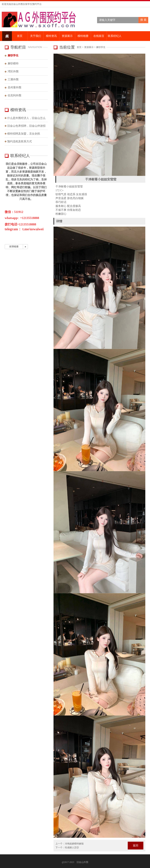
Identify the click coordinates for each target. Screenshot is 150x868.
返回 (136, 845)
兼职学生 (101, 47)
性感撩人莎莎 (72, 848)
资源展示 (67, 36)
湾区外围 (13, 71)
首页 (19, 36)
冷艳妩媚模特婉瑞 (74, 844)
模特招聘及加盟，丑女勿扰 (24, 134)
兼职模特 (13, 63)
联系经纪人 (114, 36)
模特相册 (83, 36)
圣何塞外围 (14, 87)
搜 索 (143, 20)
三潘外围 (13, 79)
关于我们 (35, 36)
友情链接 (14, 246)
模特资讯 (51, 36)
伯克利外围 (14, 95)
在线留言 (98, 36)
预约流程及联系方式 (20, 141)
